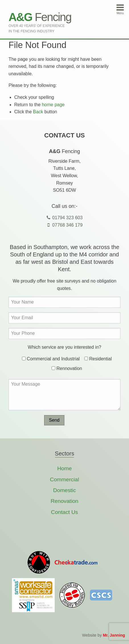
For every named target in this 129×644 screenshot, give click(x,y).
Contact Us (64, 512)
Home (64, 468)
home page (53, 105)
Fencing (40, 17)
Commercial (64, 479)
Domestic (65, 490)
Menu (120, 9)
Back (38, 112)
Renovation (64, 501)
